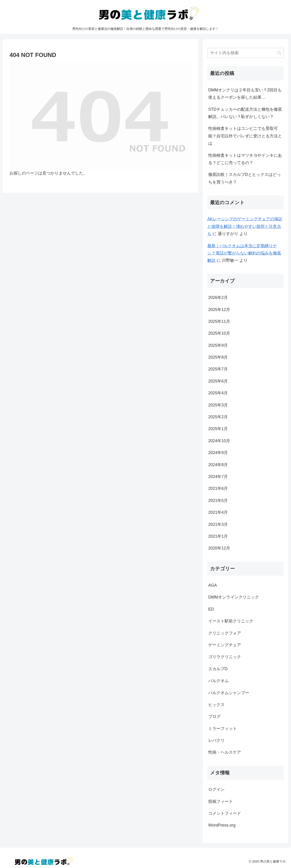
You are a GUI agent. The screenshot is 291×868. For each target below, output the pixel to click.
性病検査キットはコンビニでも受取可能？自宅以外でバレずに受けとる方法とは (245, 136)
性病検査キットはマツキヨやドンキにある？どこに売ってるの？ (245, 159)
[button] (279, 53)
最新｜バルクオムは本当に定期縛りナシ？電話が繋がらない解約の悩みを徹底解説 (244, 253)
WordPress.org (222, 825)
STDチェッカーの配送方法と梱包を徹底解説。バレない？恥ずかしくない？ (245, 113)
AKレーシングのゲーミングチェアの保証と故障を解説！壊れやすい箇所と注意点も (245, 226)
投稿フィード (221, 801)
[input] (246, 53)
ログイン (216, 789)
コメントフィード (225, 813)
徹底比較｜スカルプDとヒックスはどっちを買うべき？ (245, 178)
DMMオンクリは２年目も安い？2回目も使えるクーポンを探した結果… (245, 94)
